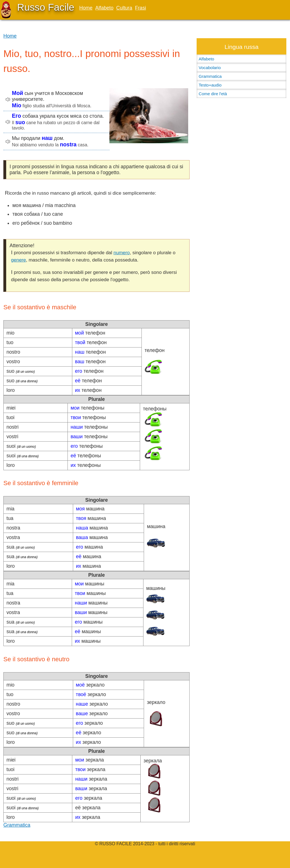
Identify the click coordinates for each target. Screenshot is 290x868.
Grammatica (17, 825)
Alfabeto (104, 8)
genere (18, 260)
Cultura (124, 8)
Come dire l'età (213, 94)
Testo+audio (210, 85)
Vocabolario (210, 68)
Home (86, 8)
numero (122, 253)
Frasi (140, 8)
